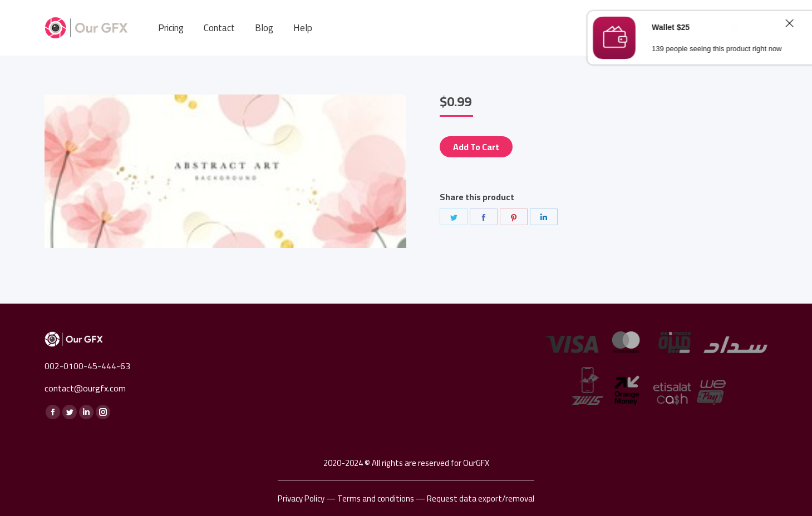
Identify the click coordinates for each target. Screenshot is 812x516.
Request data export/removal (481, 498)
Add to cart (476, 147)
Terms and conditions (376, 498)
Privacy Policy (301, 498)
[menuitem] (171, 28)
